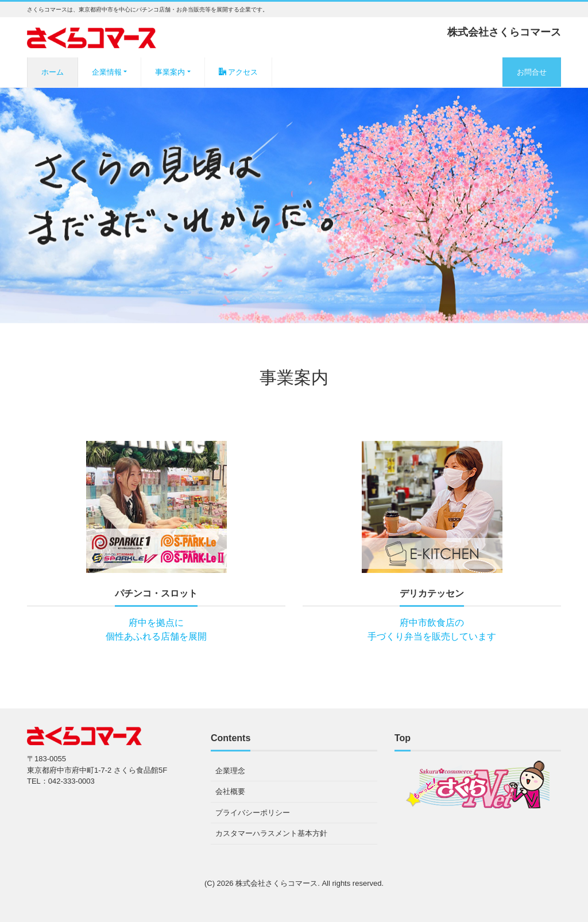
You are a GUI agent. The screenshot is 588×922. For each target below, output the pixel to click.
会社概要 (230, 791)
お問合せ (532, 72)
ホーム (53, 72)
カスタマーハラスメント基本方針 (271, 833)
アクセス (239, 72)
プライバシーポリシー (253, 813)
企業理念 (230, 771)
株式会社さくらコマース (276, 883)
